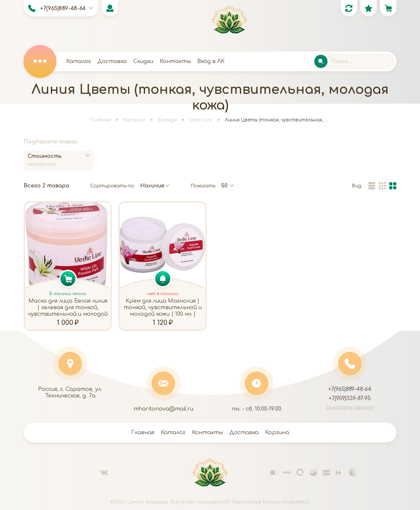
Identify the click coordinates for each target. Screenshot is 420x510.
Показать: (203, 186)
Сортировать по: (113, 186)
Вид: (357, 186)
